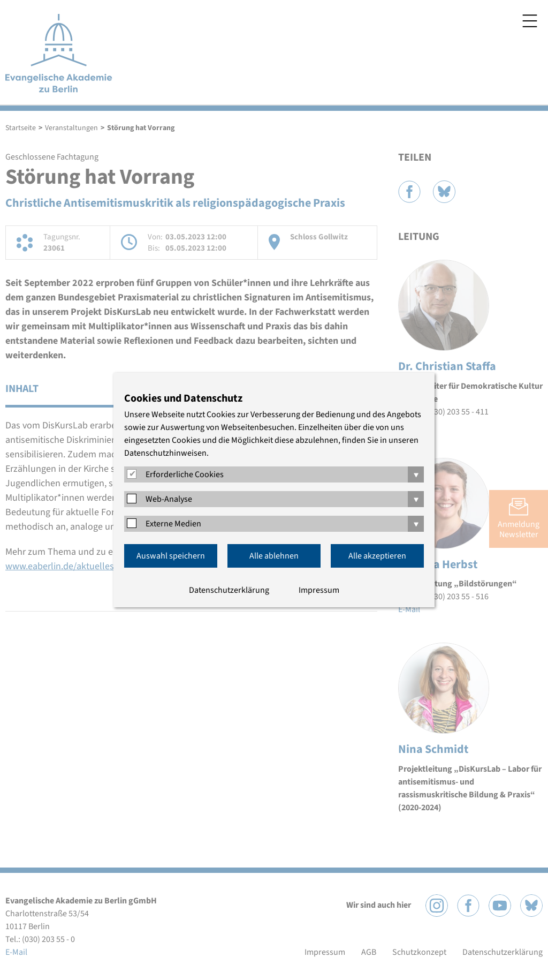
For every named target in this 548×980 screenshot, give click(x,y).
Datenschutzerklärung (229, 590)
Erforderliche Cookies (185, 474)
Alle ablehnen (274, 556)
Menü (530, 21)
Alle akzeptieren (377, 556)
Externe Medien (173, 524)
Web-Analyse (169, 499)
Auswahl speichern (171, 556)
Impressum (319, 590)
